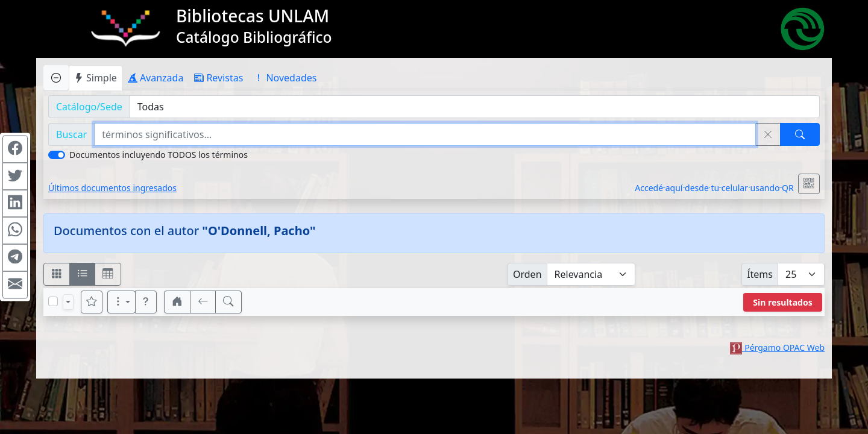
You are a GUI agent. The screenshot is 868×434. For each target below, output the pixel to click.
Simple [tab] (96, 78)
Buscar (71, 134)
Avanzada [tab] (156, 78)
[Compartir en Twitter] (15, 177)
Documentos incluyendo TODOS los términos (159, 155)
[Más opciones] (122, 302)
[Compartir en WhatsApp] (15, 231)
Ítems (760, 274)
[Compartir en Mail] (15, 285)
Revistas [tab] (219, 78)
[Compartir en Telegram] (15, 258)
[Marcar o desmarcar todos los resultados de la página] (53, 301)
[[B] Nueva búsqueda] (228, 302)
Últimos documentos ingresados (112, 188)
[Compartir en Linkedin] (15, 204)
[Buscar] (800, 134)
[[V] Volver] (203, 302)
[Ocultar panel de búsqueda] (56, 77)
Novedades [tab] (285, 78)
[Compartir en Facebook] (15, 149)
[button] (146, 302)
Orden (527, 274)
